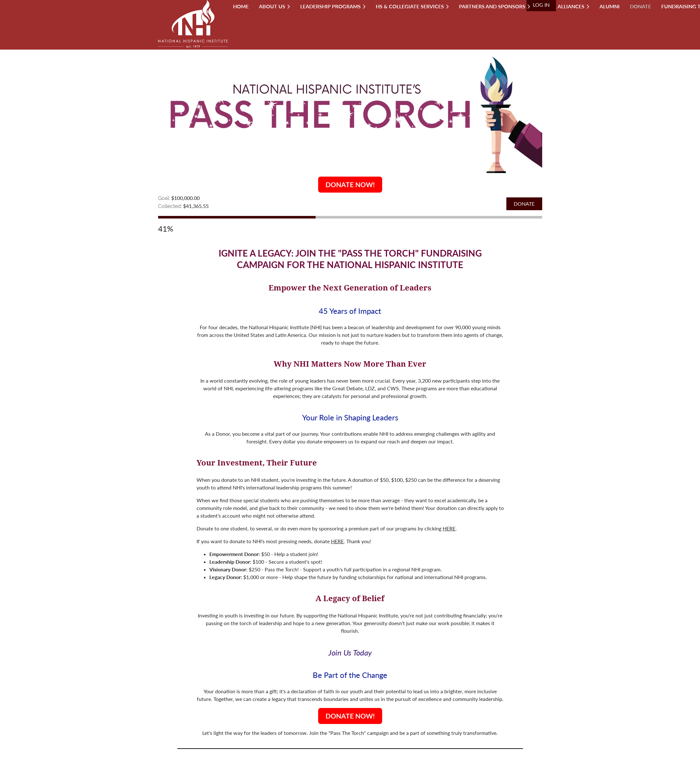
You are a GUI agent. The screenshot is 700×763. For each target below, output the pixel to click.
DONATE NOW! (350, 184)
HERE (449, 528)
